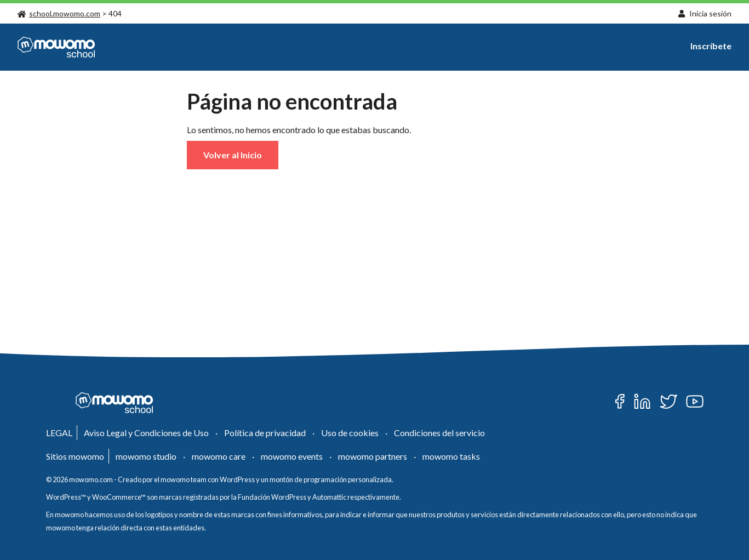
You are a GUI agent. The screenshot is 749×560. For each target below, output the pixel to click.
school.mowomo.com (59, 13)
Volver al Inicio (233, 155)
